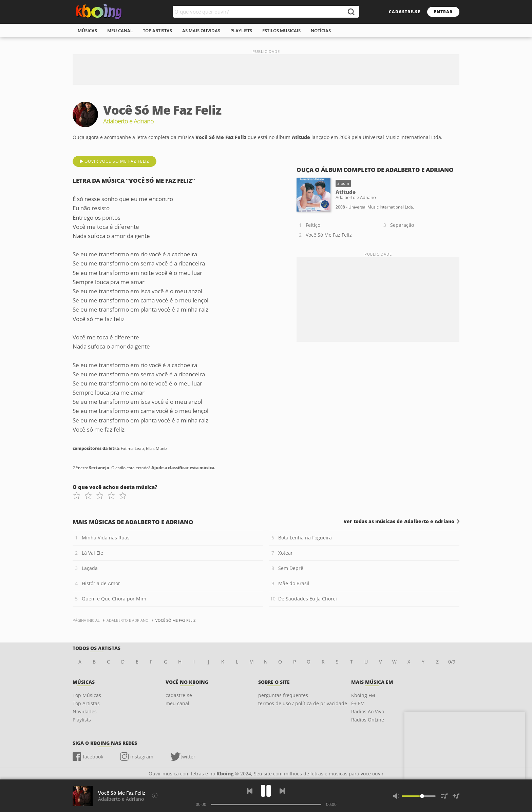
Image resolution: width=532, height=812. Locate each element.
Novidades (85, 711)
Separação (402, 225)
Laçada (90, 568)
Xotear (286, 553)
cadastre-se (405, 12)
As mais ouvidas (201, 31)
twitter (188, 757)
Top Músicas (87, 695)
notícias (321, 31)
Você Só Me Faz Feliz (329, 235)
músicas (87, 31)
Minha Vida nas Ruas (106, 538)
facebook (93, 757)
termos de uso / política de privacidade (303, 703)
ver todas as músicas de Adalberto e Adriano (399, 521)
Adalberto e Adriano (121, 799)
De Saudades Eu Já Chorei (308, 599)
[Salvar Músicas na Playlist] (456, 796)
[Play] (266, 791)
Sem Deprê (291, 568)
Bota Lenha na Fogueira (305, 538)
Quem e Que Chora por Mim (114, 599)
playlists (241, 31)
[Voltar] (250, 791)
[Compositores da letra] (155, 795)
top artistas (157, 31)
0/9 (452, 662)
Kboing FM (363, 695)
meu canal (120, 31)
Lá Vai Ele (92, 553)
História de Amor (101, 583)
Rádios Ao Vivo (368, 711)
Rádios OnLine (368, 720)
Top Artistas (86, 703)
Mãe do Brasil (294, 583)
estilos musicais (281, 31)
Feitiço (313, 225)
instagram (142, 757)
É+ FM (358, 703)
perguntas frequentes (283, 695)
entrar (443, 12)
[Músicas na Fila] (444, 796)
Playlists (82, 720)
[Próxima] (282, 791)
